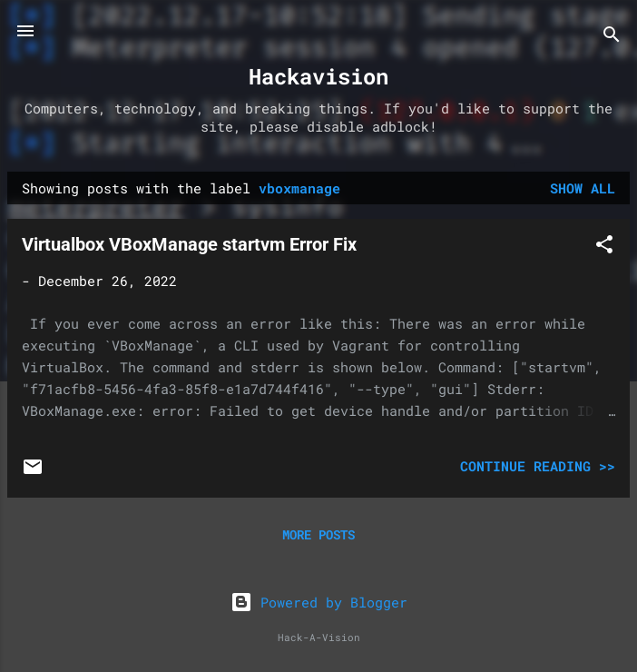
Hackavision (318, 76)
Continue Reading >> (538, 466)
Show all (583, 188)
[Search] (612, 37)
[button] (604, 247)
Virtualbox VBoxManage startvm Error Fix (189, 244)
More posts (318, 534)
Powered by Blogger (319, 602)
